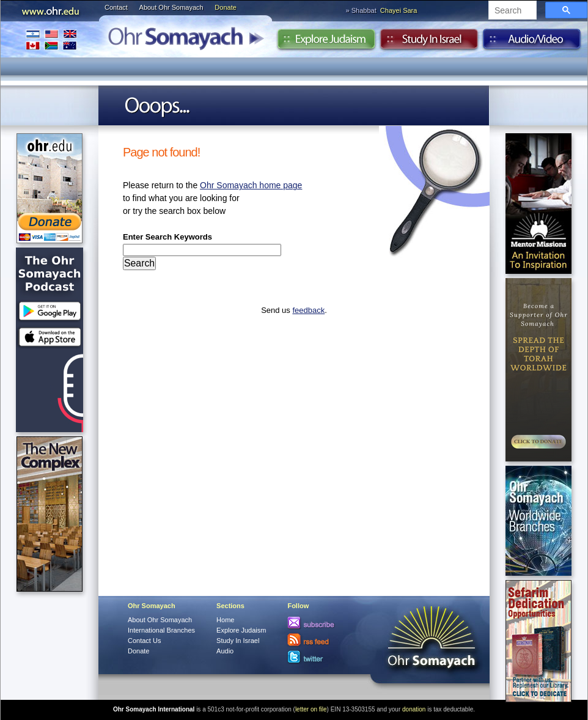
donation (414, 709)
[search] (511, 11)
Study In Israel (238, 641)
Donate (225, 7)
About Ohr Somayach (171, 7)
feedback (308, 310)
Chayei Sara (399, 10)
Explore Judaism (326, 42)
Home (225, 620)
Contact (116, 7)
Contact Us (144, 641)
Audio (532, 42)
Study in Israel (429, 42)
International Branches (51, 39)
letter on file (311, 709)
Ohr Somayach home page (251, 185)
